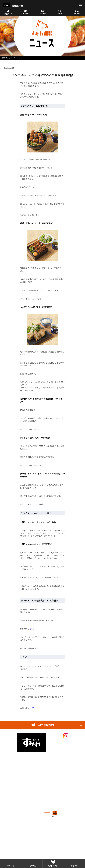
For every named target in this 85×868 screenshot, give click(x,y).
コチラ (32, 629)
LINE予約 (32, 866)
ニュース (20, 58)
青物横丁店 (13, 6)
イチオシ (42, 12)
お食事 (60, 12)
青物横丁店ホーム (9, 58)
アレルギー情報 (13, 777)
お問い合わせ (12, 800)
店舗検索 (10, 783)
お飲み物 (77, 12)
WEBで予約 (53, 866)
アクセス (11, 866)
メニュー (10, 756)
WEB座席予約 (46, 725)
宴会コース (8, 12)
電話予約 (74, 866)
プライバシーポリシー (17, 804)
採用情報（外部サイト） (17, 787)
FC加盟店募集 (13, 791)
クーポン (25, 12)
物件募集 (10, 795)
